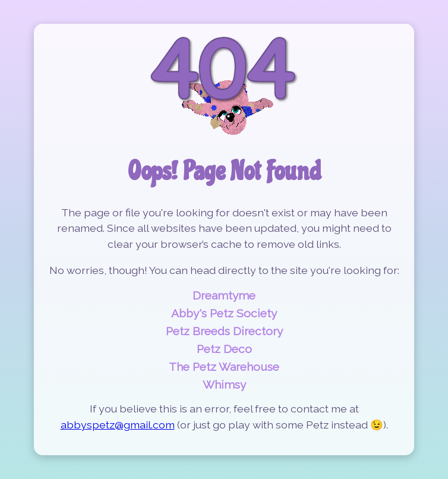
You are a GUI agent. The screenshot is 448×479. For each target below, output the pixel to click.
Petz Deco (224, 349)
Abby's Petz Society (224, 313)
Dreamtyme (224, 295)
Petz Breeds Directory (224, 331)
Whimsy (224, 385)
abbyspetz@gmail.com (118, 425)
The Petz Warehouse (224, 367)
